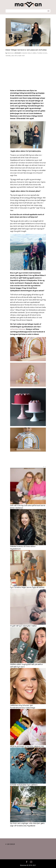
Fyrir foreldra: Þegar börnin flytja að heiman (27, 587)
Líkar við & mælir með (18, 56)
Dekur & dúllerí (32, 53)
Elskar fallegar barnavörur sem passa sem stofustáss (26, 50)
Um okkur (11, 844)
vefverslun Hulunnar (18, 329)
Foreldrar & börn (42, 53)
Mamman (10, 53)
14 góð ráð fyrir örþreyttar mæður (23, 626)
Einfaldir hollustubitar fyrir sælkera (24, 785)
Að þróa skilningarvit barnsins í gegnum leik (27, 746)
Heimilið (8, 56)
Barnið (25, 53)
